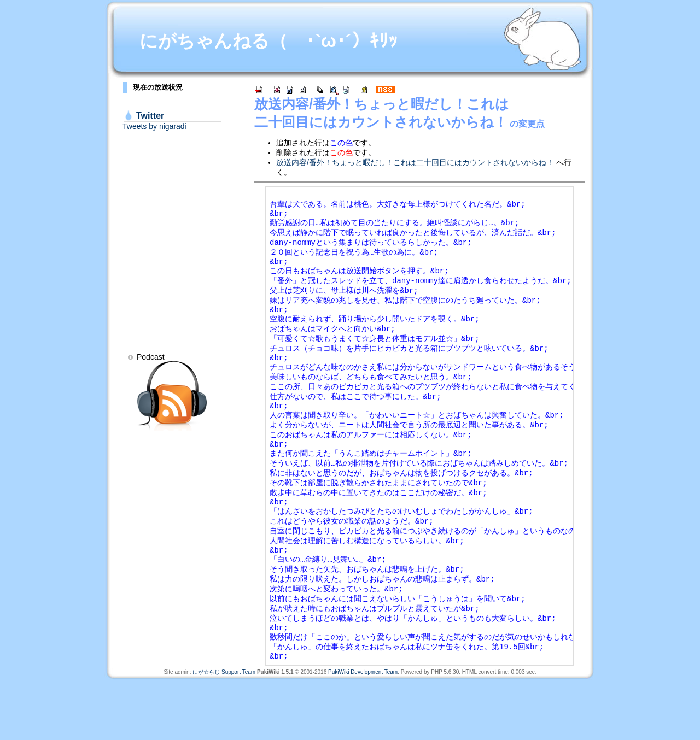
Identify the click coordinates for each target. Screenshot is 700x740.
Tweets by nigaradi (154, 126)
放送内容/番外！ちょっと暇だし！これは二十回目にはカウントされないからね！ (415, 162)
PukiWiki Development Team (363, 732)
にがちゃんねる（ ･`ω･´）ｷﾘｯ (269, 41)
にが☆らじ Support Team (224, 732)
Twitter (150, 116)
